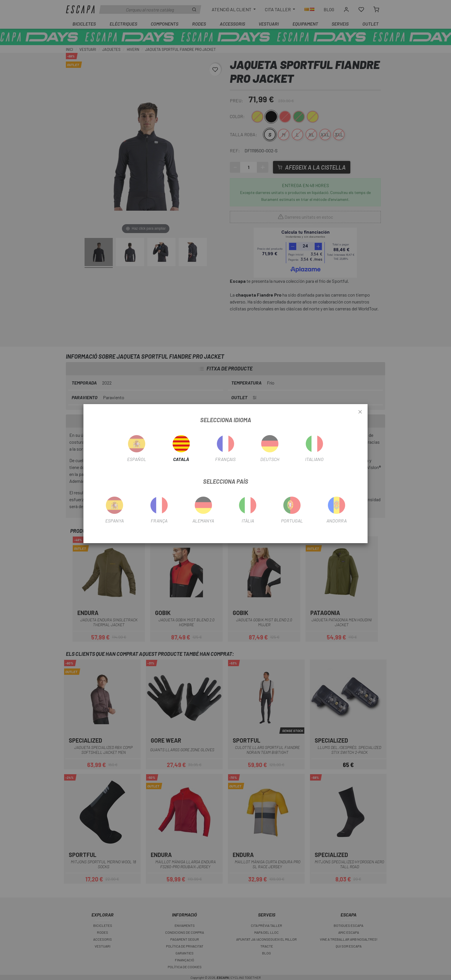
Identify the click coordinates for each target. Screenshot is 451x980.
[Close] (360, 412)
